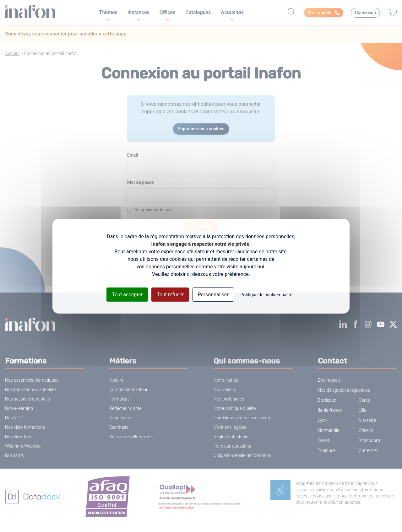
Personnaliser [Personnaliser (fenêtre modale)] (213, 294)
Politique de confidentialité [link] (266, 294)
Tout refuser (170, 294)
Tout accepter (127, 294)
